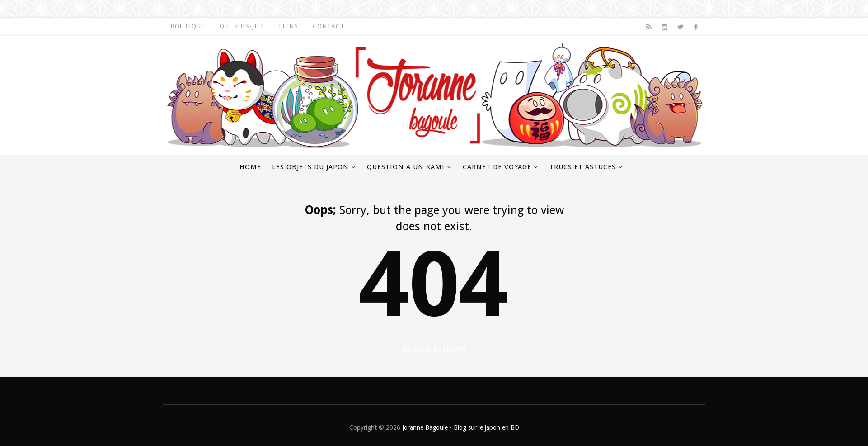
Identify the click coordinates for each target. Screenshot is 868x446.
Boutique (188, 26)
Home (250, 167)
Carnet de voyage (497, 167)
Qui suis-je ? (242, 26)
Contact (329, 26)
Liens (289, 26)
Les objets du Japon (310, 167)
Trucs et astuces (583, 167)
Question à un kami (406, 167)
